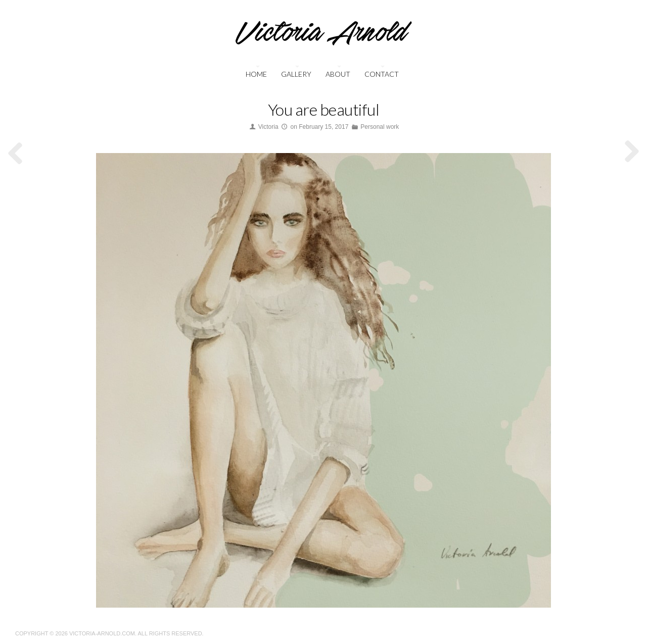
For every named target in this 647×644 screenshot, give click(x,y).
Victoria (268, 127)
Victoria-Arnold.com (102, 633)
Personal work (380, 127)
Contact (382, 74)
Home (256, 74)
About (338, 74)
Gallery (296, 74)
